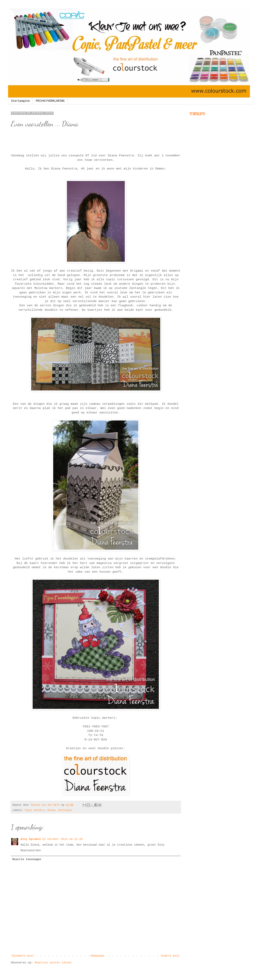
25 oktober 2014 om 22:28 (62, 839)
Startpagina (20, 101)
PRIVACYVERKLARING (50, 101)
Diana (51, 810)
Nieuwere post (23, 956)
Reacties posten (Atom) (53, 963)
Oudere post (170, 956)
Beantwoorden (31, 850)
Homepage (97, 956)
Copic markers (34, 810)
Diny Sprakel (31, 839)
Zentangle (65, 810)
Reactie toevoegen (27, 859)
